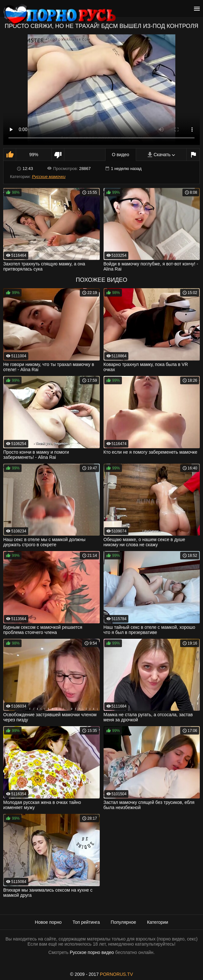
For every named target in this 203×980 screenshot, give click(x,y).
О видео (121, 155)
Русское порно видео (92, 952)
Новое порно (48, 922)
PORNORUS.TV (117, 974)
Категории (158, 922)
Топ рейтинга (86, 922)
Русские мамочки (49, 177)
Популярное (123, 922)
